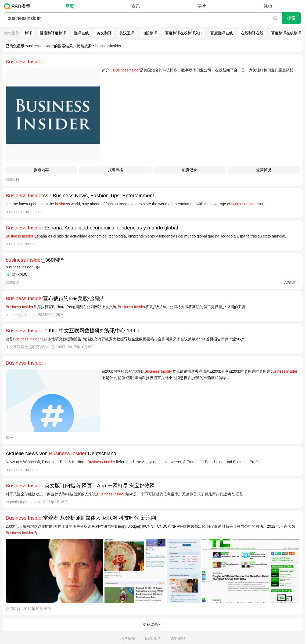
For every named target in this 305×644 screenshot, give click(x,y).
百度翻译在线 (222, 33)
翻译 (28, 33)
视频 (268, 6)
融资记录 (189, 170)
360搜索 (18, 6)
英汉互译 (127, 33)
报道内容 (41, 170)
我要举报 (178, 638)
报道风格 (116, 170)
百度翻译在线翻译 (286, 33)
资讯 (136, 6)
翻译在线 (81, 33)
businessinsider (108, 46)
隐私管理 (153, 638)
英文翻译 (104, 33)
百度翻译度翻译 (53, 33)
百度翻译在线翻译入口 (184, 33)
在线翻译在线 (252, 33)
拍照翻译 (150, 33)
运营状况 (264, 170)
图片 (202, 6)
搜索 (291, 18)
